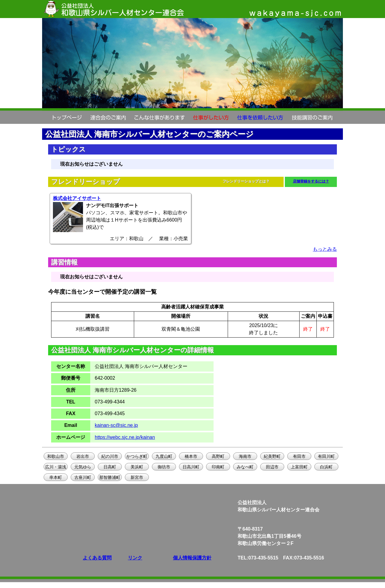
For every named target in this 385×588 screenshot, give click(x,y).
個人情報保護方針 (192, 558)
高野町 (218, 456)
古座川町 (83, 477)
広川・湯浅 (56, 467)
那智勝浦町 (110, 477)
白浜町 (326, 467)
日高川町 (191, 467)
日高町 (110, 467)
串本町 (56, 477)
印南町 (218, 467)
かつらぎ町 (137, 456)
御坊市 (164, 467)
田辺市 (272, 467)
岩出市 (83, 456)
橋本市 (191, 456)
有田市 (299, 456)
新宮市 (137, 477)
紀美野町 (272, 456)
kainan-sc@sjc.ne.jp (116, 425)
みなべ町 (245, 467)
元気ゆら (83, 467)
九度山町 (164, 456)
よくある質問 (97, 558)
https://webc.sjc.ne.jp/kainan (125, 437)
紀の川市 (110, 456)
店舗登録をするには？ (311, 181)
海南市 (245, 456)
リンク (135, 558)
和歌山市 (56, 456)
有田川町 (326, 456)
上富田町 (299, 467)
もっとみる (325, 249)
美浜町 (137, 467)
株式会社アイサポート (77, 198)
